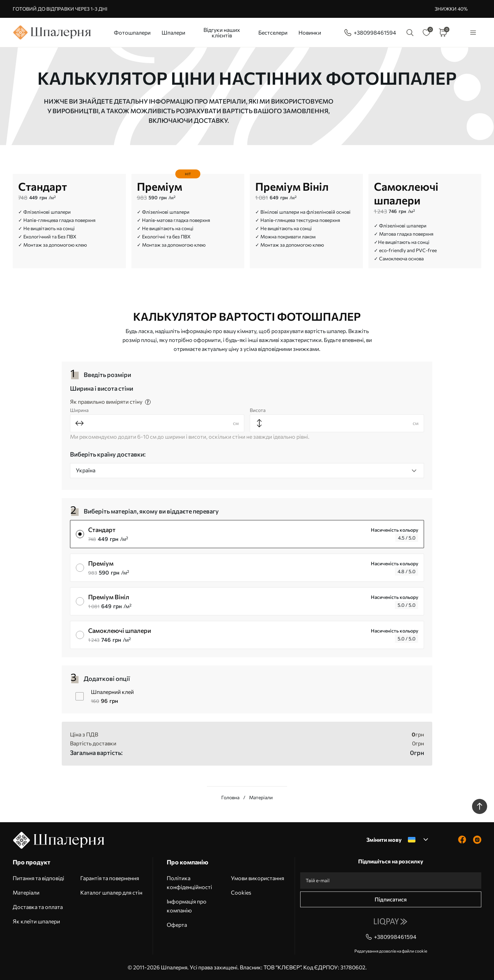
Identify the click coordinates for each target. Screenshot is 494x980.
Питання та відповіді (38, 878)
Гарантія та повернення (110, 878)
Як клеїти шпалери (36, 921)
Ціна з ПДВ (84, 734)
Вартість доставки (93, 743)
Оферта (177, 925)
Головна (230, 797)
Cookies (241, 892)
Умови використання (257, 878)
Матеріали (26, 892)
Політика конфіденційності (189, 882)
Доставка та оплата (38, 907)
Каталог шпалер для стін (111, 892)
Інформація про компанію (187, 906)
